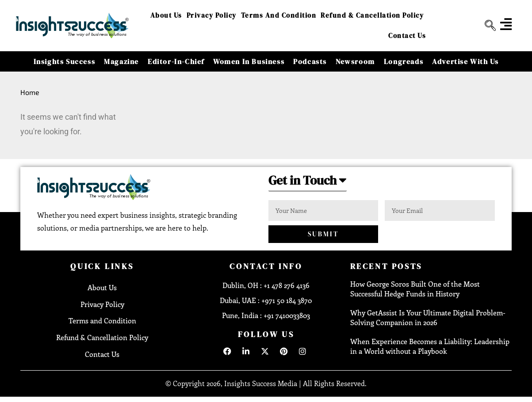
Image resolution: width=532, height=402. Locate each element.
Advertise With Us (465, 61)
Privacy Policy (212, 15)
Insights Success (65, 61)
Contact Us (407, 36)
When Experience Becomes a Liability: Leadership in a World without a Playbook (430, 347)
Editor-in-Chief (176, 61)
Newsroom (355, 61)
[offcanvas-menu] (506, 24)
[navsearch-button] (487, 26)
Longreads (404, 61)
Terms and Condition (279, 15)
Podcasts (310, 61)
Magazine (121, 61)
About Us (166, 15)
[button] (310, 183)
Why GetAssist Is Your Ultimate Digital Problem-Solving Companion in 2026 (428, 318)
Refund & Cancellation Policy (372, 15)
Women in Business (249, 61)
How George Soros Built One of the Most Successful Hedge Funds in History (415, 289)
